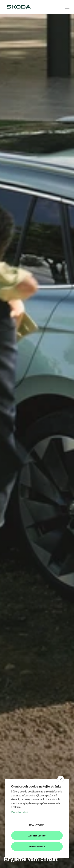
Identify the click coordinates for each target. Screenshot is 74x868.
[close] (61, 779)
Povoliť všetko (37, 846)
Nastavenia (37, 825)
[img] (19, 7)
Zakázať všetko (37, 836)
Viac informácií (19, 812)
